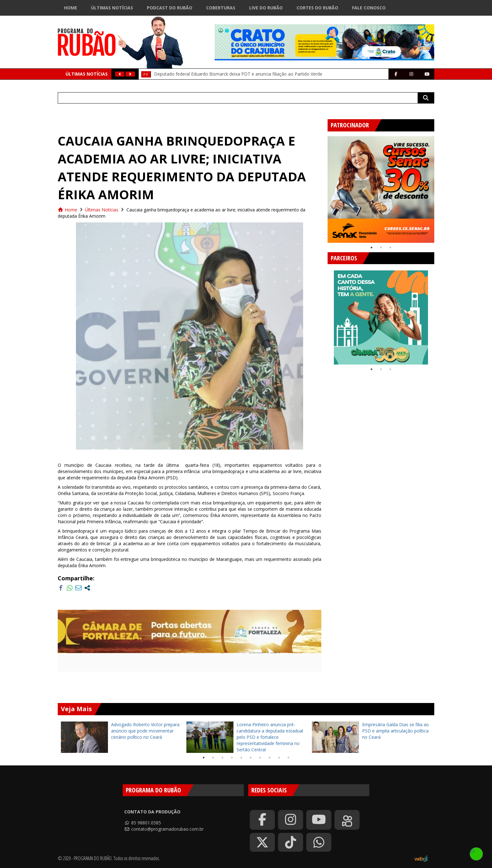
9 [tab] (279, 758)
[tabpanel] (381, 189)
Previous (323, 187)
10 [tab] (288, 758)
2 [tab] (381, 248)
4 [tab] (232, 758)
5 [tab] (241, 758)
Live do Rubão (266, 8)
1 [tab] (372, 248)
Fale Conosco (369, 8)
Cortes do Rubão (317, 8)
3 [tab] (390, 248)
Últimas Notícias (112, 8)
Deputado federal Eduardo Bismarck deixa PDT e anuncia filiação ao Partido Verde (238, 74)
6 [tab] (251, 758)
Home (71, 8)
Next (439, 187)
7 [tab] (260, 758)
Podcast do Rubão (170, 8)
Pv (146, 74)
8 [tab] (270, 758)
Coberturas (221, 8)
